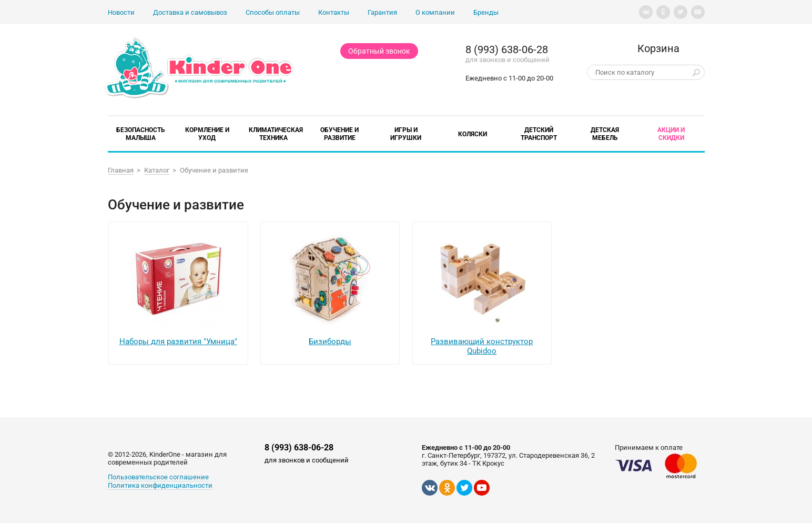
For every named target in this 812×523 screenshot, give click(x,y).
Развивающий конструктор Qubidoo (482, 346)
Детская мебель (605, 134)
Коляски (473, 134)
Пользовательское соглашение (158, 477)
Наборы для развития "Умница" (178, 341)
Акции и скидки (671, 134)
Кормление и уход (207, 134)
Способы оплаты (273, 12)
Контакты (334, 12)
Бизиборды (330, 341)
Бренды (486, 12)
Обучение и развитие (339, 134)
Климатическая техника (276, 134)
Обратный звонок (379, 51)
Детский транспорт (539, 134)
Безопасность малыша (141, 134)
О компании (435, 12)
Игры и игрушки (406, 134)
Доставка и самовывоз (190, 12)
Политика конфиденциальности (160, 485)
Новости (121, 12)
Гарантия (382, 12)
